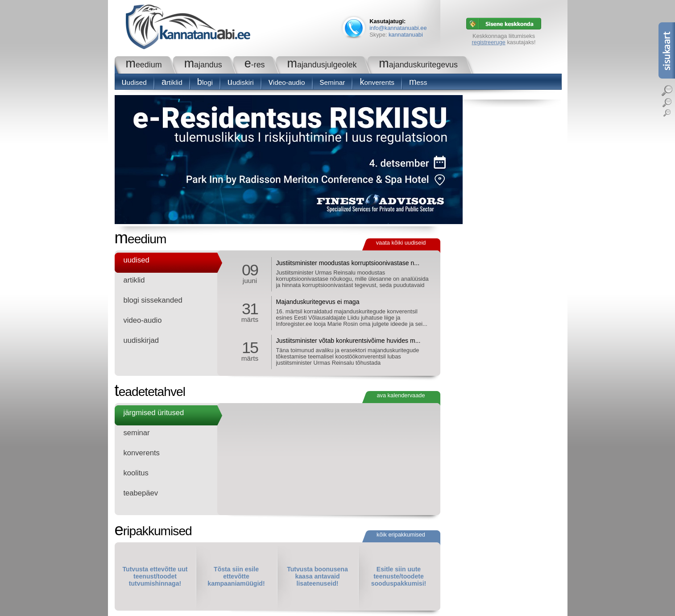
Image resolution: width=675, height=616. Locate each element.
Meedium (144, 65)
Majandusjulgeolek (322, 65)
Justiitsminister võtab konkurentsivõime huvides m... (348, 341)
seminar (333, 82)
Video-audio (287, 82)
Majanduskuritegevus (418, 65)
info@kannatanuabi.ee (398, 28)
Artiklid (172, 82)
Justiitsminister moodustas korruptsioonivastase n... (348, 263)
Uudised (134, 82)
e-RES (255, 65)
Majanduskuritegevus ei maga (318, 302)
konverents (377, 82)
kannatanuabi (406, 35)
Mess (418, 82)
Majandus (203, 65)
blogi (205, 82)
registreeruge (489, 42)
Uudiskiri (241, 82)
